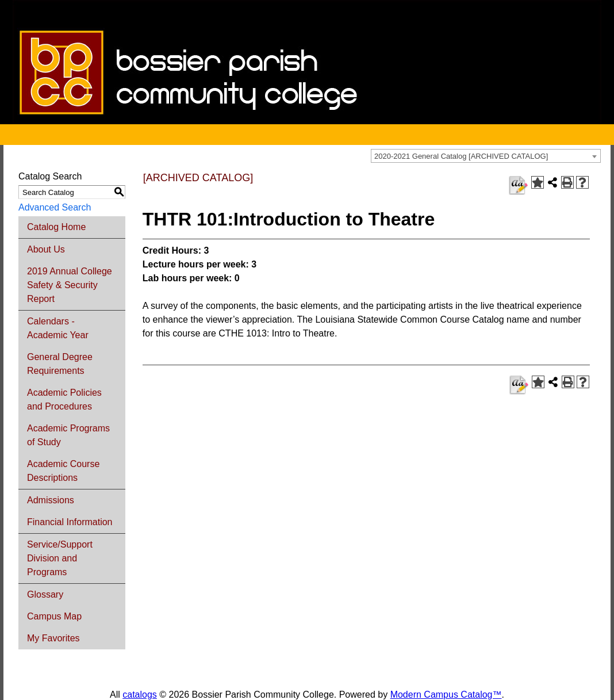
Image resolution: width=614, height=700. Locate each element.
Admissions (51, 500)
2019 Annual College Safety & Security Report (70, 285)
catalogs (140, 695)
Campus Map (54, 616)
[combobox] (486, 156)
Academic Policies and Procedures (64, 399)
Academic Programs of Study (68, 435)
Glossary (45, 594)
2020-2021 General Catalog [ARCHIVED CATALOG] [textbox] (461, 156)
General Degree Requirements (60, 364)
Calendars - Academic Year (58, 328)
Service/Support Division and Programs (60, 558)
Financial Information (70, 522)
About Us (46, 249)
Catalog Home (56, 227)
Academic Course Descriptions (63, 471)
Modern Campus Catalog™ (446, 695)
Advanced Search (55, 207)
